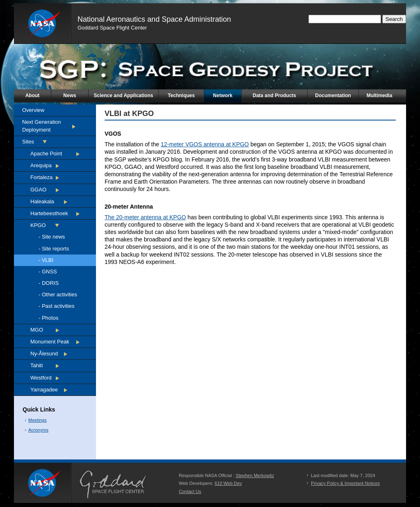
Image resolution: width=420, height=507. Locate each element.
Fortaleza (41, 177)
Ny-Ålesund (44, 354)
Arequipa (41, 165)
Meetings (38, 420)
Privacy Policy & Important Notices (345, 483)
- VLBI (46, 260)
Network (223, 95)
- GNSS (48, 272)
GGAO (38, 190)
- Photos (48, 318)
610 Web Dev (228, 483)
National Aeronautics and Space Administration (154, 19)
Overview (33, 110)
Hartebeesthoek (49, 213)
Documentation (333, 95)
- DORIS (49, 283)
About (33, 95)
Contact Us (190, 491)
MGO (37, 330)
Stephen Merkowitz (255, 475)
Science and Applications (124, 95)
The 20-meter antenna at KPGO (145, 217)
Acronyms (38, 430)
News (70, 95)
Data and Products (274, 95)
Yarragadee (44, 390)
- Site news (52, 237)
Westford (41, 378)
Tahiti (37, 365)
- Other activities (58, 294)
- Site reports (54, 249)
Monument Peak (50, 342)
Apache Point (46, 153)
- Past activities (56, 306)
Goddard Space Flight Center (112, 28)
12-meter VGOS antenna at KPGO (205, 144)
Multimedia (380, 95)
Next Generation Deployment (42, 126)
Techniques (181, 95)
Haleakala (42, 201)
